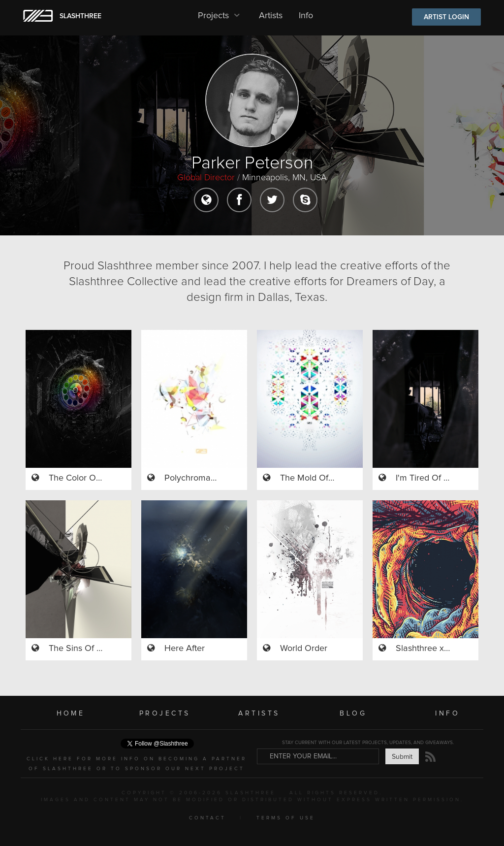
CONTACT (207, 818)
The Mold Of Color (316, 478)
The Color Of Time (84, 478)
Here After (185, 649)
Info (306, 16)
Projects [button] (220, 16)
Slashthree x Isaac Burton (445, 649)
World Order (304, 649)
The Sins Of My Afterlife (95, 649)
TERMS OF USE (286, 818)
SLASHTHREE (80, 16)
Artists (271, 16)
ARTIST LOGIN (446, 17)
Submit (402, 757)
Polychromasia (193, 478)
